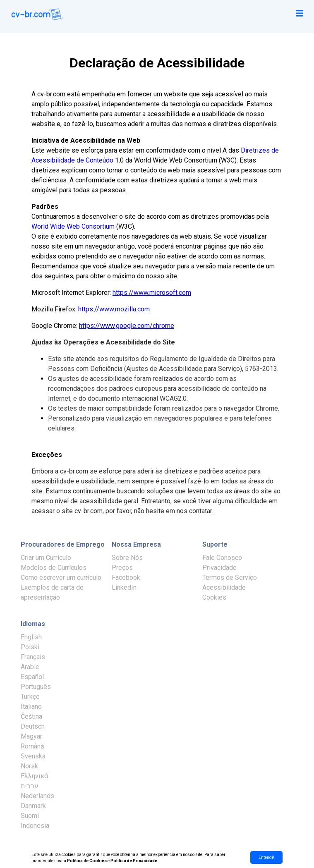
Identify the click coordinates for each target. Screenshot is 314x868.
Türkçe (30, 697)
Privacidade (219, 568)
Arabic (30, 667)
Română (32, 746)
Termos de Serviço (230, 577)
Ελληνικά (34, 776)
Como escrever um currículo (61, 577)
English (31, 637)
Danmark (33, 806)
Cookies (214, 597)
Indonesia (35, 826)
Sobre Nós (127, 558)
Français (33, 657)
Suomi (30, 816)
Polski (30, 647)
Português (36, 687)
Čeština (31, 716)
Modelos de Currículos (54, 568)
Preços (122, 568)
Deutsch (33, 726)
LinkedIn (124, 587)
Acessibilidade (224, 587)
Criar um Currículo (46, 558)
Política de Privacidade (134, 861)
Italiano (31, 707)
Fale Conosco (222, 558)
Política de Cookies (87, 861)
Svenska (33, 756)
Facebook (126, 577)
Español (32, 677)
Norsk (29, 766)
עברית (30, 786)
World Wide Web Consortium (73, 226)
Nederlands (37, 796)
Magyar (31, 736)
